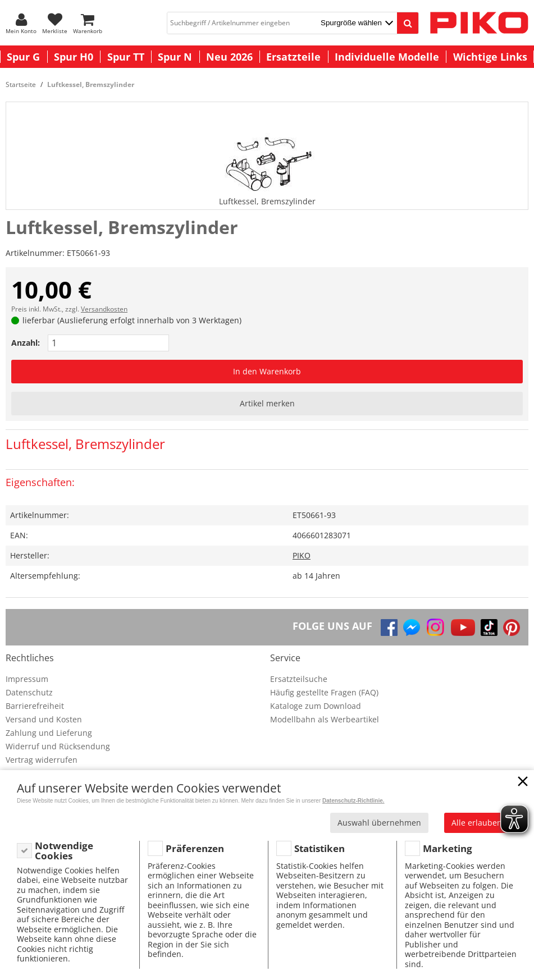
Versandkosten (104, 309)
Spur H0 (74, 57)
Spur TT (126, 57)
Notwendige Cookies (64, 851)
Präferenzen (195, 848)
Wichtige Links (490, 57)
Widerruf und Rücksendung (58, 746)
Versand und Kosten (44, 719)
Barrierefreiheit (35, 706)
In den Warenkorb (267, 371)
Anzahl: (26, 343)
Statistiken (320, 848)
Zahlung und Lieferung (49, 733)
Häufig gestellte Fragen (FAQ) (324, 692)
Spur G (23, 57)
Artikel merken (267, 403)
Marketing (448, 848)
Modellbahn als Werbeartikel (325, 719)
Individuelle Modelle (387, 57)
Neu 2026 (229, 57)
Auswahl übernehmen (379, 823)
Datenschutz (29, 692)
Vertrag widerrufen (42, 760)
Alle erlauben (477, 823)
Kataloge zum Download (316, 706)
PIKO (302, 555)
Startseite (21, 84)
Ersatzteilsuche (299, 679)
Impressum (27, 679)
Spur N (175, 57)
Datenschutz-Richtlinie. (353, 801)
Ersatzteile (293, 57)
